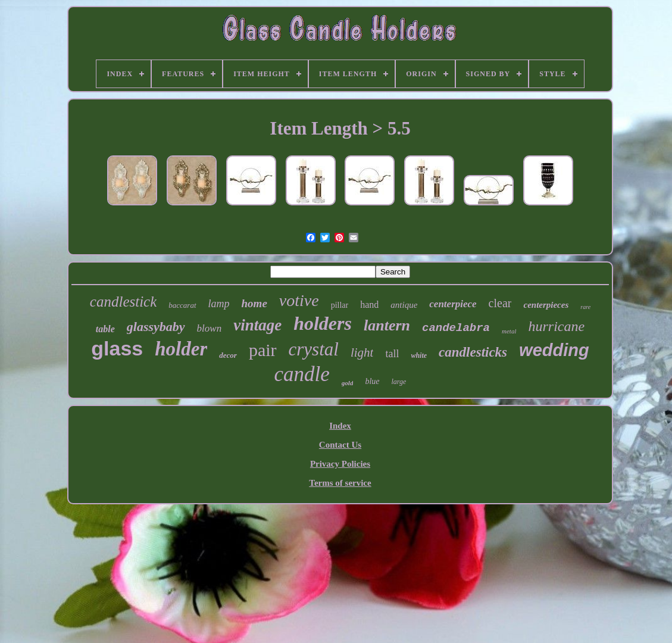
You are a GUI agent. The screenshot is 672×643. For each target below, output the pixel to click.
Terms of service (340, 483)
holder (181, 349)
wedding (554, 350)
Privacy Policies (340, 464)
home (254, 303)
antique (404, 305)
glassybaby (156, 327)
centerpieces (546, 305)
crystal (314, 349)
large (399, 382)
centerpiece (453, 304)
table (105, 329)
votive (299, 300)
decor (228, 355)
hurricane (556, 326)
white (419, 355)
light (362, 352)
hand (369, 305)
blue (372, 381)
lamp (219, 304)
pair (263, 350)
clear (500, 303)
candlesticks (473, 352)
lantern (387, 325)
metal (509, 331)
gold (348, 383)
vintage (257, 325)
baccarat (182, 305)
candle (302, 374)
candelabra (456, 328)
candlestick (123, 302)
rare (585, 307)
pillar (340, 305)
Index (340, 426)
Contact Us (340, 445)
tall (392, 354)
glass (117, 348)
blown (210, 328)
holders (323, 323)
